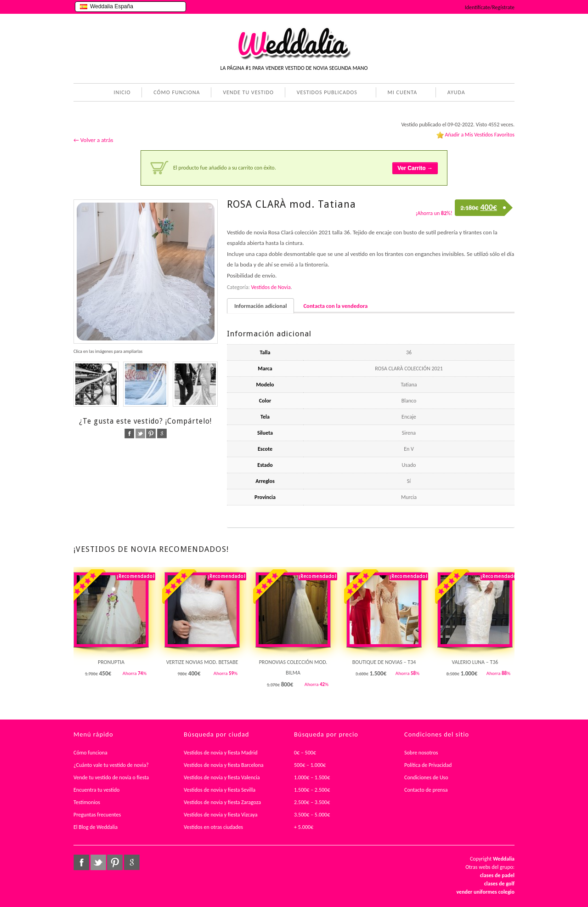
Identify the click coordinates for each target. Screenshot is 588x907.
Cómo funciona (90, 753)
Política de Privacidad (428, 765)
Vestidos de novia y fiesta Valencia (222, 777)
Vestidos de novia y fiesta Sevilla (220, 790)
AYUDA (455, 93)
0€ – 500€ (305, 753)
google (162, 434)
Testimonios (87, 802)
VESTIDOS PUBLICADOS (325, 93)
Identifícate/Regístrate (490, 7)
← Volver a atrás (93, 140)
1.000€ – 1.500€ (312, 777)
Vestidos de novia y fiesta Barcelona (224, 765)
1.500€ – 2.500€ (312, 790)
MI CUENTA (401, 93)
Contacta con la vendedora (335, 306)
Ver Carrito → (415, 168)
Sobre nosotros (421, 753)
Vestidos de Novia (271, 287)
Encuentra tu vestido (96, 790)
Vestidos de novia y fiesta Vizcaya (221, 815)
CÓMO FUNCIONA (177, 92)
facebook (129, 434)
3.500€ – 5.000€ (312, 815)
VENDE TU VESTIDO (248, 92)
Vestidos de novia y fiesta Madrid (221, 753)
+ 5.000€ (304, 827)
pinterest (151, 434)
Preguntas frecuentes (97, 815)
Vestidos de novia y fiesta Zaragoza (222, 802)
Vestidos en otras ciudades (213, 827)
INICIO (122, 92)
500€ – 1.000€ (310, 765)
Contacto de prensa (426, 790)
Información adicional (260, 306)
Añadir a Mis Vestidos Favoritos (480, 135)
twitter (140, 434)
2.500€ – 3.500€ (312, 802)
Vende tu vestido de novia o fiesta (111, 777)
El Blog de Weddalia (96, 827)
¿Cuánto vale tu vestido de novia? (111, 765)
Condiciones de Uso (426, 777)
